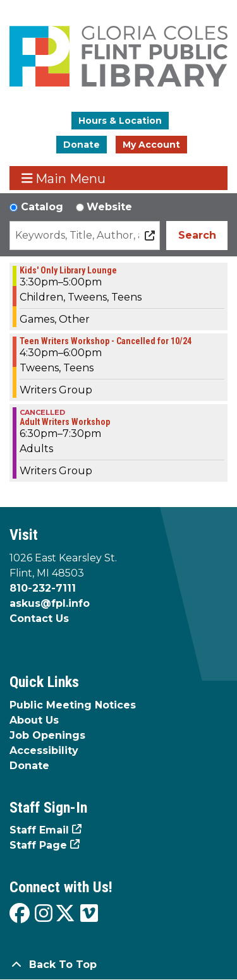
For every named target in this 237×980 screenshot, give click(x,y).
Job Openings (47, 735)
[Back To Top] (118, 965)
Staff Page (38, 845)
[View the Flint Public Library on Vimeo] (89, 914)
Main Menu (64, 178)
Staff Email (39, 830)
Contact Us (39, 618)
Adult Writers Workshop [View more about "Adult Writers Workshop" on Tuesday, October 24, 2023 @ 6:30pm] (65, 422)
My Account (151, 145)
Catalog (42, 207)
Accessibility (44, 750)
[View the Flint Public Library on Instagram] (44, 914)
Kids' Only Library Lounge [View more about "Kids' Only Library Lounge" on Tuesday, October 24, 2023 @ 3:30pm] (68, 270)
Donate (82, 145)
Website (109, 207)
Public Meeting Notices (73, 705)
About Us (34, 720)
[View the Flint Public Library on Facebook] (20, 914)
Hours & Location (120, 121)
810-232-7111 (43, 588)
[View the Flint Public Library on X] (65, 914)
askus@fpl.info (50, 603)
